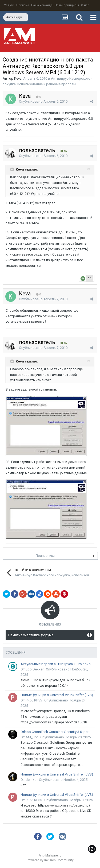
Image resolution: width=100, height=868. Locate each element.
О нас (85, 5)
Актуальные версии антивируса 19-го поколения (57, 664)
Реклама (23, 5)
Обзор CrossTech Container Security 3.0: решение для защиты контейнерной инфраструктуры (57, 732)
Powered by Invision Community (50, 860)
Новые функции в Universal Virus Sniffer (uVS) (57, 695)
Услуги (9, 5)
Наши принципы (67, 5)
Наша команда (42, 5)
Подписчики (45, 556)
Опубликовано (43, 101)
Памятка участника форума (31, 635)
